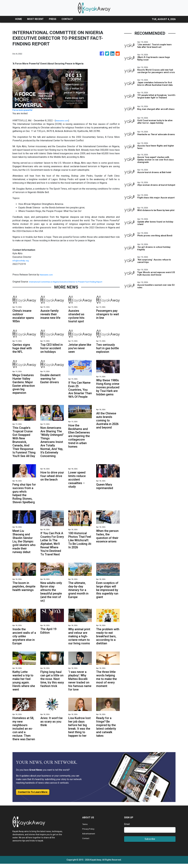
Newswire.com (63, 121)
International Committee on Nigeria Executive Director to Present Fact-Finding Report (73, 282)
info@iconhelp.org (22, 260)
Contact (86, 842)
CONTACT (67, 19)
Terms (85, 828)
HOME (19, 19)
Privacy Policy (90, 833)
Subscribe (150, 843)
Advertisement (90, 838)
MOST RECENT (35, 19)
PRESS (53, 19)
